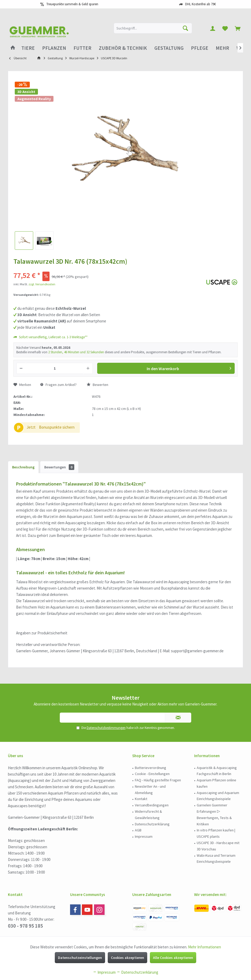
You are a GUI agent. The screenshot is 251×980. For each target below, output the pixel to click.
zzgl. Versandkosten (42, 284)
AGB (138, 830)
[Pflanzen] (54, 48)
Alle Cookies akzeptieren (173, 958)
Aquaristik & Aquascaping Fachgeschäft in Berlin (217, 771)
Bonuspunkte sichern (57, 427)
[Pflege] (200, 48)
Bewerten (97, 385)
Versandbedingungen (152, 805)
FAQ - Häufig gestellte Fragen (158, 780)
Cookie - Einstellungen (152, 774)
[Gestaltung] (169, 48)
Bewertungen (59, 467)
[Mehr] (222, 48)
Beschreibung (23, 467)
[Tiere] (28, 48)
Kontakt (141, 799)
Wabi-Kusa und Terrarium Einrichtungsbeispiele (216, 859)
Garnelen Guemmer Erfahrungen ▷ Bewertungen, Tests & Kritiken (214, 814)
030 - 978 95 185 (25, 926)
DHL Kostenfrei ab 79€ (200, 4)
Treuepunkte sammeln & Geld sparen (72, 4)
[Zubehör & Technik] (123, 48)
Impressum (144, 836)
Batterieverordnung (151, 768)
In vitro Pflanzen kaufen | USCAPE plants (216, 833)
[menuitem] (238, 28)
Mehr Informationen (205, 947)
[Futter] (82, 48)
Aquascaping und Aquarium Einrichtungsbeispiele (218, 796)
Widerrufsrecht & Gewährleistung (148, 815)
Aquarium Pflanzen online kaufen (216, 783)
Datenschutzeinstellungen (80, 958)
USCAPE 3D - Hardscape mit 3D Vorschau (218, 846)
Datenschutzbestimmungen (106, 728)
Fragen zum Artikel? (58, 385)
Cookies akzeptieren (127, 958)
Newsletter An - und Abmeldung (150, 790)
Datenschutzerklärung (152, 824)
